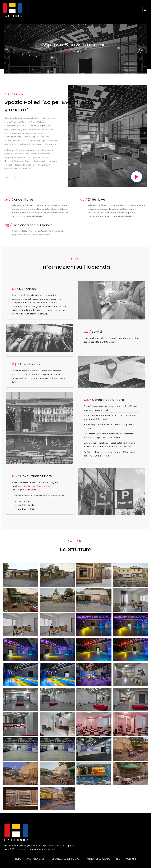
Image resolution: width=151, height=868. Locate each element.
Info (118, 859)
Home (69, 52)
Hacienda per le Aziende (97, 859)
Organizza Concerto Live (65, 859)
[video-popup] (137, 177)
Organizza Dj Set (36, 859)
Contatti (131, 859)
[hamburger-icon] (145, 10)
